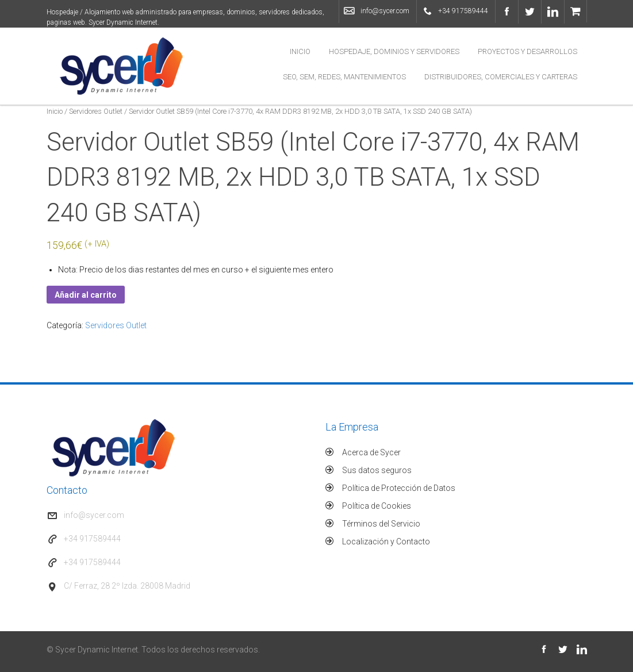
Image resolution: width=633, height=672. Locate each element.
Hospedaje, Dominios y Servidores (394, 51)
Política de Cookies (377, 506)
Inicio (300, 51)
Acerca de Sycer (371, 452)
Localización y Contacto (386, 542)
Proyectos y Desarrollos (527, 51)
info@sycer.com (385, 11)
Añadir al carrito (86, 295)
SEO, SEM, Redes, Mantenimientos (344, 77)
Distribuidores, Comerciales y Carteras (501, 77)
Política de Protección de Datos (399, 488)
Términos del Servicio (381, 524)
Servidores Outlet (96, 111)
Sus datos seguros (377, 470)
